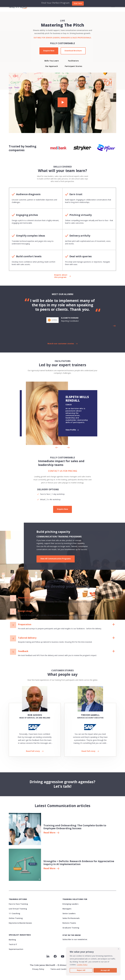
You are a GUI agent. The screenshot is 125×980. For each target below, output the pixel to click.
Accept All (105, 970)
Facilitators (73, 61)
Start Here (78, 3)
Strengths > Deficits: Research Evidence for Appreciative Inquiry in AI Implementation (79, 863)
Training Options (18, 899)
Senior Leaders (69, 913)
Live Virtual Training (18, 909)
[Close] (118, 949)
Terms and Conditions (60, 969)
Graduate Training (71, 928)
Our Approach (52, 66)
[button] (62, 103)
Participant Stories (74, 66)
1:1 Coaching (14, 913)
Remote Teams (69, 923)
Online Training (16, 918)
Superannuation (16, 949)
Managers (67, 909)
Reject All (81, 970)
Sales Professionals (71, 918)
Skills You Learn (52, 61)
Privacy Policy (38, 969)
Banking (12, 940)
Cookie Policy (82, 965)
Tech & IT (13, 944)
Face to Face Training (18, 904)
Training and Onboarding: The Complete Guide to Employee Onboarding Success (75, 827)
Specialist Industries (20, 935)
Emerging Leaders (70, 904)
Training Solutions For (75, 899)
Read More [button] (49, 833)
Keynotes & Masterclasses (20, 923)
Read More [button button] (49, 868)
